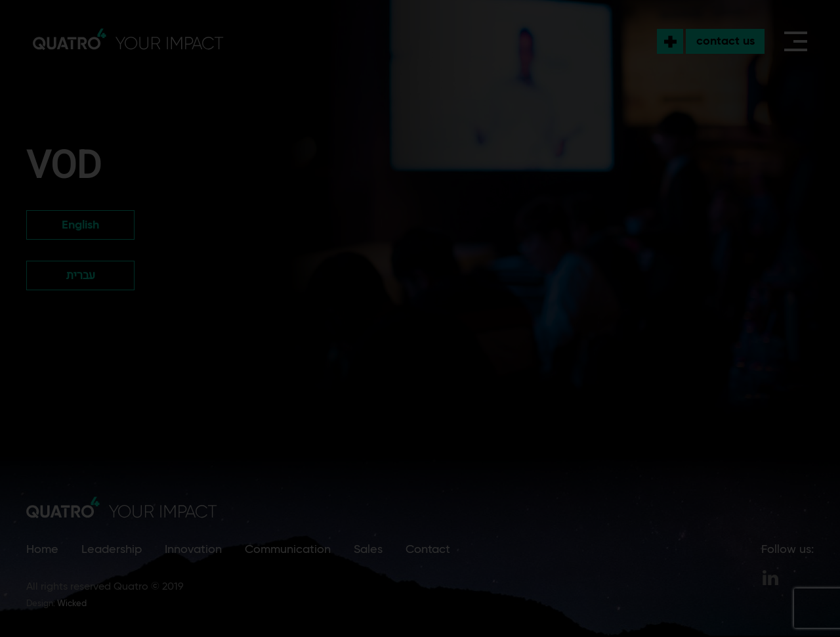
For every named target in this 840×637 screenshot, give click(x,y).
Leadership (112, 550)
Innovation (193, 550)
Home (42, 550)
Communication (288, 550)
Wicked (72, 604)
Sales (368, 550)
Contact (428, 550)
